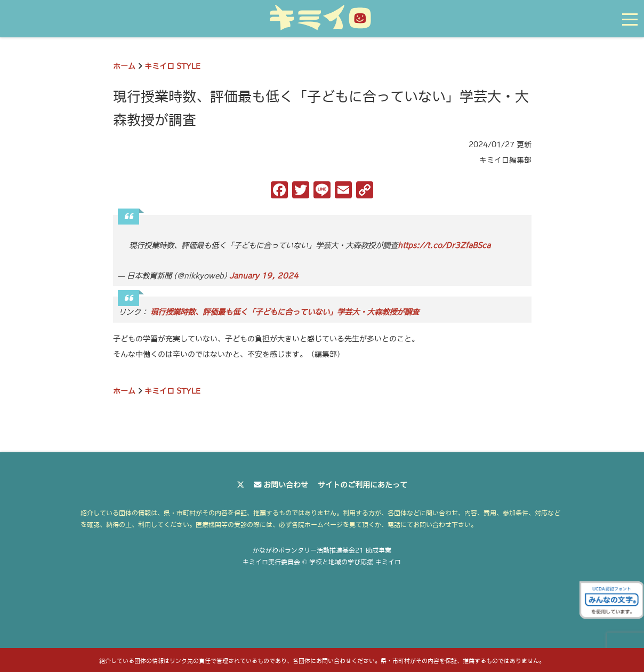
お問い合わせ (286, 485)
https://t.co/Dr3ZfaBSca (444, 245)
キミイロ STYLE (172, 66)
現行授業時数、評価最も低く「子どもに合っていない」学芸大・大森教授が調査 (285, 312)
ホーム (124, 66)
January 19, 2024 (264, 276)
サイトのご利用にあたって (363, 485)
